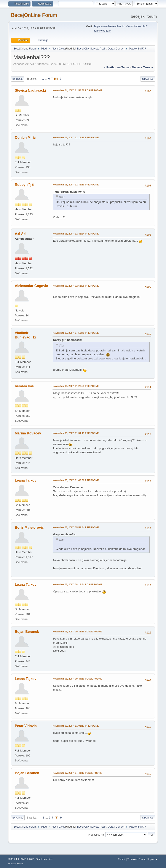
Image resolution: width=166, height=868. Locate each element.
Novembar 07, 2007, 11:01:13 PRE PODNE (76, 726)
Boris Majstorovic (29, 527)
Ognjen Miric (25, 138)
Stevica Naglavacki (30, 90)
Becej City (83, 49)
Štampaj (148, 79)
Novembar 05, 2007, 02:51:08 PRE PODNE (76, 286)
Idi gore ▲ (152, 859)
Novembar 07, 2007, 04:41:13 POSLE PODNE (77, 773)
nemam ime (24, 386)
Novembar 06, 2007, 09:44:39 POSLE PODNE (77, 679)
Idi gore (18, 818)
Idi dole (18, 79)
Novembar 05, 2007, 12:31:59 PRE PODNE (76, 185)
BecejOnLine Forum (34, 15)
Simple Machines (45, 859)
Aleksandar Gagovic (31, 286)
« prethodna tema (116, 67)
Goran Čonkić (116, 49)
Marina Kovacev (28, 433)
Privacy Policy (15, 863)
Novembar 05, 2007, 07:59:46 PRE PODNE (76, 333)
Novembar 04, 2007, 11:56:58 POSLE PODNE (77, 90)
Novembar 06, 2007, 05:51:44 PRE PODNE (76, 527)
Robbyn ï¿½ (25, 185)
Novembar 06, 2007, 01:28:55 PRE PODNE (76, 386)
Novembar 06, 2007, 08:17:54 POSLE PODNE (77, 584)
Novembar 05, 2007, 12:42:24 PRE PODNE (76, 234)
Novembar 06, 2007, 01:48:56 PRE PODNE (76, 480)
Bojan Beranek (27, 632)
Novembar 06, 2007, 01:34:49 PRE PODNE (76, 433)
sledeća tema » (142, 67)
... (46, 79)
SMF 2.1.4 (14, 859)
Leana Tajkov (26, 480)
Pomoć (122, 859)
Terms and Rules (136, 859)
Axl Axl (21, 234)
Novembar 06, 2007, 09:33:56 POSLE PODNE (77, 632)
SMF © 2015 (28, 859)
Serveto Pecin (98, 49)
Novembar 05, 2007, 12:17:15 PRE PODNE (76, 137)
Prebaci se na (96, 834)
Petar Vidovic (26, 726)
